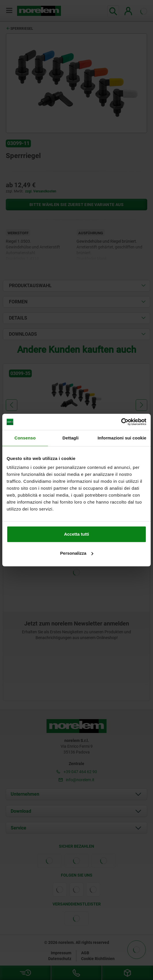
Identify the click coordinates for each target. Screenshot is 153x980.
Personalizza (77, 553)
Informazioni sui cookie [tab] (122, 438)
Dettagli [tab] (70, 438)
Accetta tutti (77, 534)
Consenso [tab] (25, 438)
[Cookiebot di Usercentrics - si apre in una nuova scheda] (121, 422)
